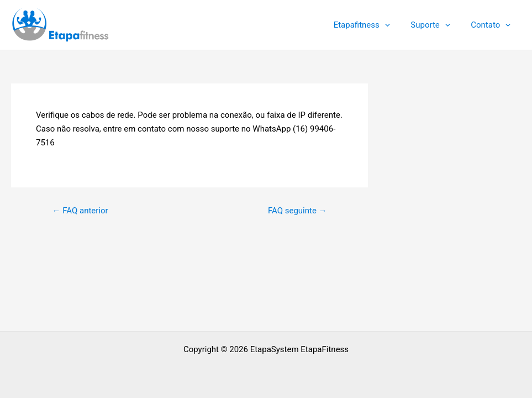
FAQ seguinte (297, 211)
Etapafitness (372, 25)
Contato (493, 25)
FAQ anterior (80, 211)
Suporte (437, 25)
